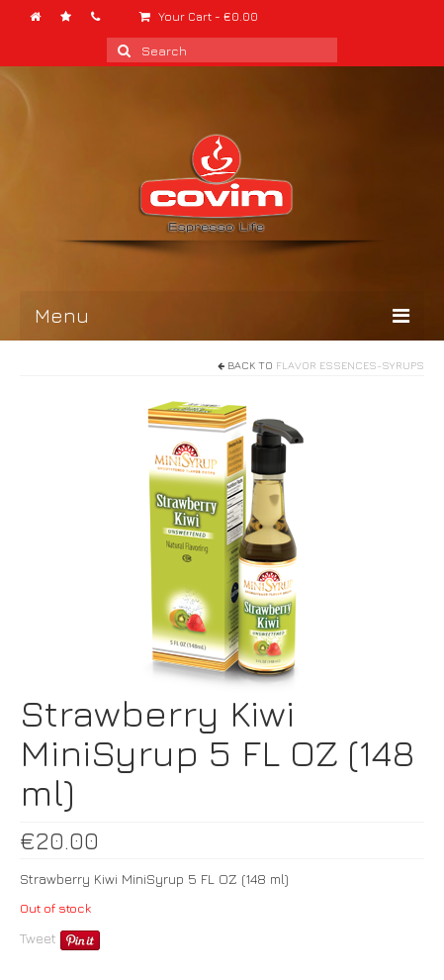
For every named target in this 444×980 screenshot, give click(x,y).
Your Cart (199, 16)
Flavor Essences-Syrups (350, 365)
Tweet (38, 938)
